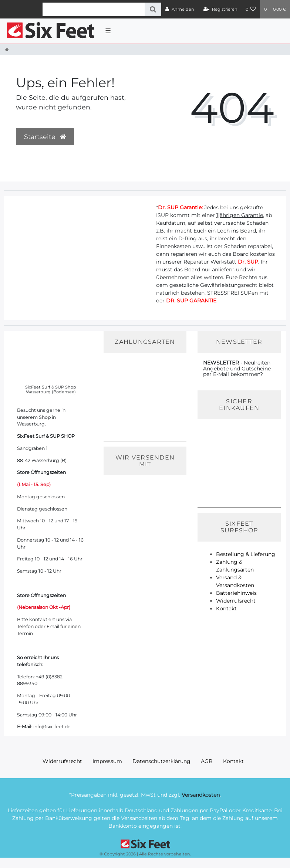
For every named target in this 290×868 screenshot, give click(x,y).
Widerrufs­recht (62, 761)
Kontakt (226, 608)
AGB (207, 761)
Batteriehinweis (236, 593)
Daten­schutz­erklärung (161, 761)
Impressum (107, 761)
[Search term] (94, 9)
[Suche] (153, 9)
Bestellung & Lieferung (246, 554)
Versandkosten (201, 795)
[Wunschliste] (251, 9)
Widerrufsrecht (236, 601)
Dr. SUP (248, 262)
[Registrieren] (220, 9)
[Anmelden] (180, 9)
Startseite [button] (45, 137)
